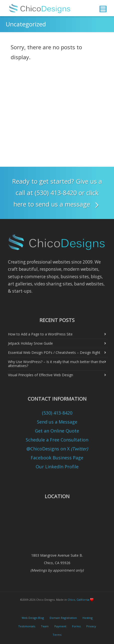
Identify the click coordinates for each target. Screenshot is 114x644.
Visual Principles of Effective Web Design (41, 375)
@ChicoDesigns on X (57, 449)
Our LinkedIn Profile (57, 467)
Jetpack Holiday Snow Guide (30, 343)
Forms (76, 626)
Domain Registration (63, 618)
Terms (57, 635)
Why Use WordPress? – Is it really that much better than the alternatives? (56, 364)
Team (45, 626)
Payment (60, 626)
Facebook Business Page (57, 458)
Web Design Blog (33, 618)
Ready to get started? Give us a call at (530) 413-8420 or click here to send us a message (57, 194)
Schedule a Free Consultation (57, 440)
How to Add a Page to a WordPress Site (40, 334)
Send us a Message (57, 422)
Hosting (88, 618)
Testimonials (27, 626)
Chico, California (78, 600)
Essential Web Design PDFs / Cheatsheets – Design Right (54, 352)
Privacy (91, 626)
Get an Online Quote (57, 431)
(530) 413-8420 (57, 413)
